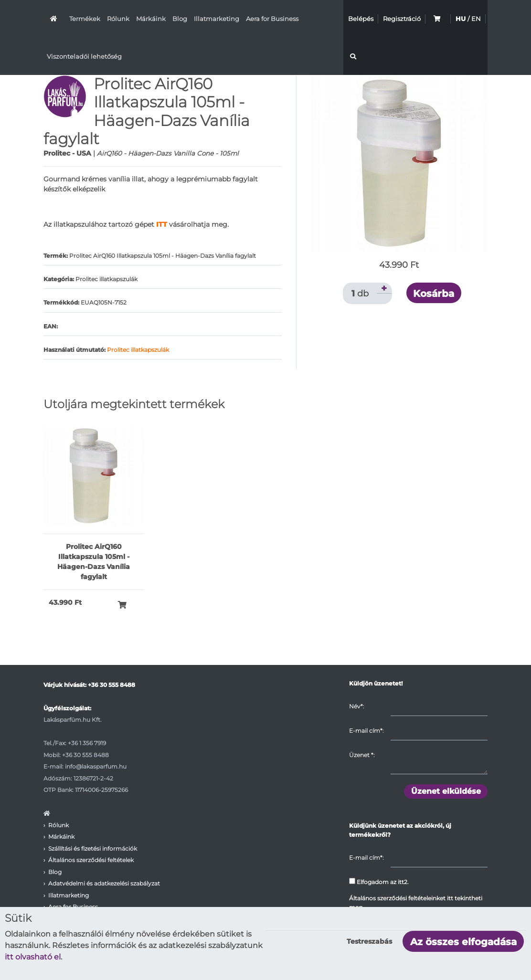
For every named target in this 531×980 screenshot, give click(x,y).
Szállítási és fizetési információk (93, 848)
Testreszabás (369, 941)
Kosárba (434, 294)
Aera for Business (272, 19)
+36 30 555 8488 (112, 685)
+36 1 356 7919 (87, 743)
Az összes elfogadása (463, 942)
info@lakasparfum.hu (96, 766)
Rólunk (118, 19)
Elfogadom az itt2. (379, 882)
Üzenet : (362, 755)
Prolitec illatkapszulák (138, 350)
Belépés (361, 19)
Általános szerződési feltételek (91, 860)
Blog (180, 19)
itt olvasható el (33, 957)
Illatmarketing (217, 19)
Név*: (356, 706)
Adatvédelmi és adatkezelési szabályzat (104, 883)
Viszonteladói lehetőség (84, 56)
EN (476, 19)
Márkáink (151, 19)
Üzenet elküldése (446, 791)
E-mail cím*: (366, 731)
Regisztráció (402, 19)
